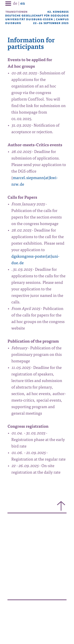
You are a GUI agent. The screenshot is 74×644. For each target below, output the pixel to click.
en (23, 4)
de (15, 4)
